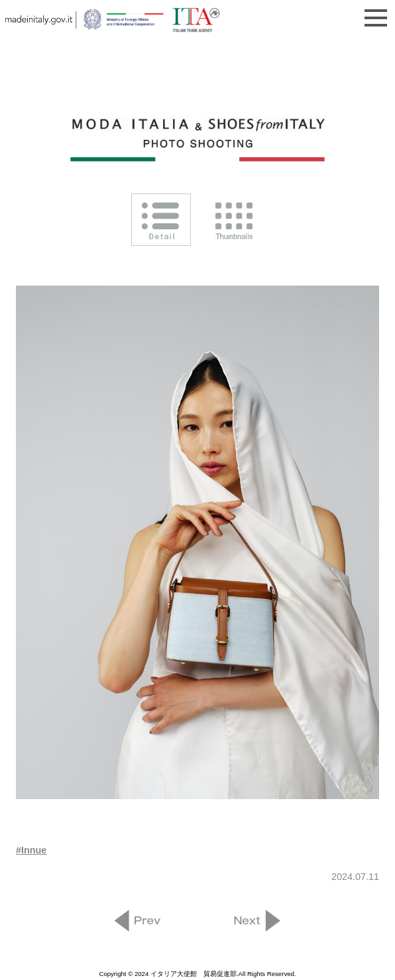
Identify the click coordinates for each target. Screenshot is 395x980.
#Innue (31, 850)
